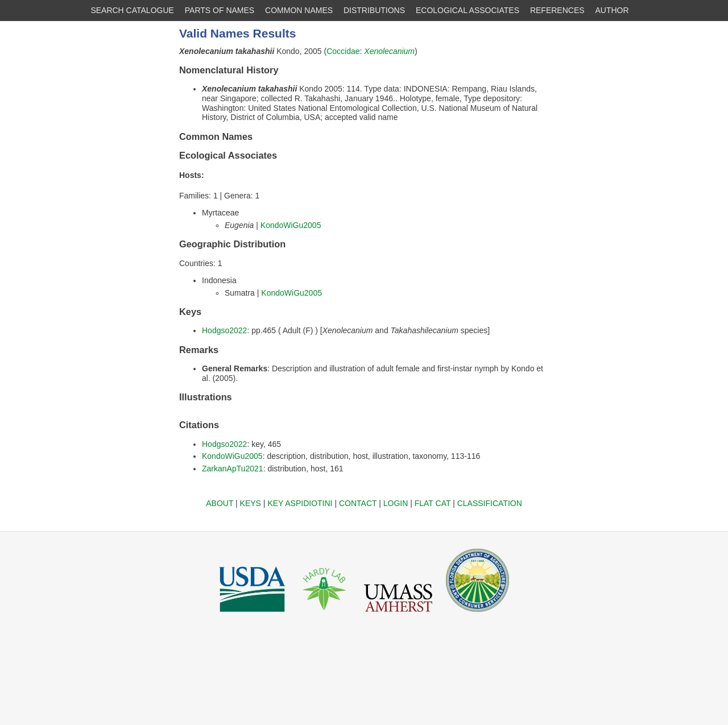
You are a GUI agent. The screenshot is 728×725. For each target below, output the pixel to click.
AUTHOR (612, 10)
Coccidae (343, 51)
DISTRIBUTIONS (374, 10)
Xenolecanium (389, 51)
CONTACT (358, 503)
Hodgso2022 (224, 330)
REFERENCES (557, 10)
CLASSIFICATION (490, 503)
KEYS (251, 503)
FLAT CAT (433, 503)
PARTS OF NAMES (220, 10)
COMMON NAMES (299, 10)
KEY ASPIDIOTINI (300, 503)
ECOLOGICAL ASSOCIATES (468, 10)
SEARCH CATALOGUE (132, 10)
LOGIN (396, 503)
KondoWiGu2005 (291, 225)
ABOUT (220, 503)
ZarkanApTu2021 (233, 469)
